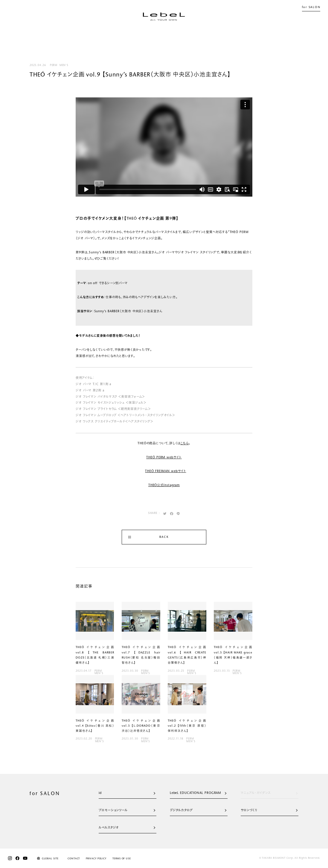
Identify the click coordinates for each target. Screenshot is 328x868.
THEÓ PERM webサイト (164, 458)
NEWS (144, 33)
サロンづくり (269, 810)
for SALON (311, 7)
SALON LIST (232, 33)
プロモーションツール (127, 810)
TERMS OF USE (122, 859)
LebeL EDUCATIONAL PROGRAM (198, 793)
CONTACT (74, 859)
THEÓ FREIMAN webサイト (165, 471)
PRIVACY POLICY (96, 859)
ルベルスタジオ (127, 828)
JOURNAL (168, 33)
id (127, 793)
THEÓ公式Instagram (164, 485)
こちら (184, 444)
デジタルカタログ (198, 810)
